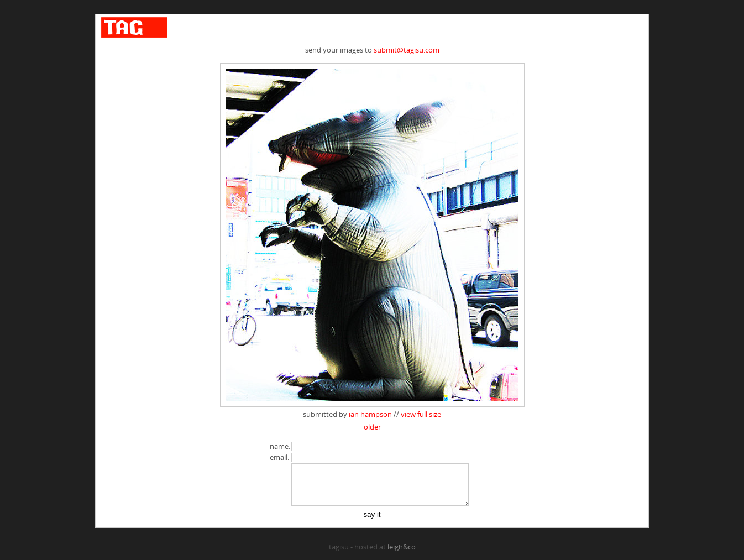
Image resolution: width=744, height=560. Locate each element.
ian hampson (370, 414)
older (372, 427)
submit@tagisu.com (407, 50)
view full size (421, 414)
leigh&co (402, 555)
